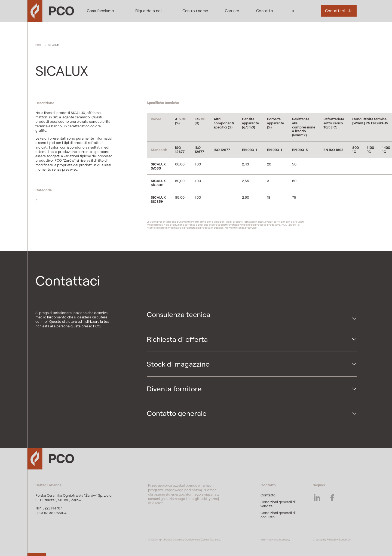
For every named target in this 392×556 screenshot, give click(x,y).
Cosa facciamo (100, 11)
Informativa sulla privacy (275, 540)
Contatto (265, 11)
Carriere (232, 11)
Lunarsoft (345, 540)
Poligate (332, 540)
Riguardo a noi (148, 11)
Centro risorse (195, 11)
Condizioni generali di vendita (278, 504)
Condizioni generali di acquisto (278, 515)
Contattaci (335, 11)
